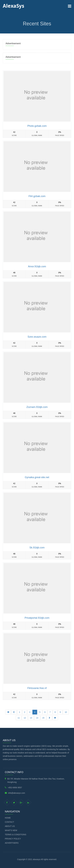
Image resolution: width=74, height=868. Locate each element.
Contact (9, 822)
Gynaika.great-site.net (37, 477)
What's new (11, 830)
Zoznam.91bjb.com (37, 407)
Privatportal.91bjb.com (37, 618)
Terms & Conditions (16, 835)
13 (31, 718)
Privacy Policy (13, 839)
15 (43, 718)
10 (66, 712)
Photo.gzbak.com (37, 126)
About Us (10, 826)
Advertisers (12, 843)
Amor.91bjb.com (37, 266)
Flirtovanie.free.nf (37, 688)
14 (37, 718)
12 (25, 718)
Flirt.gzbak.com (37, 196)
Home (8, 818)
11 (19, 718)
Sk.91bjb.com (37, 548)
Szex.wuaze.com (37, 337)
